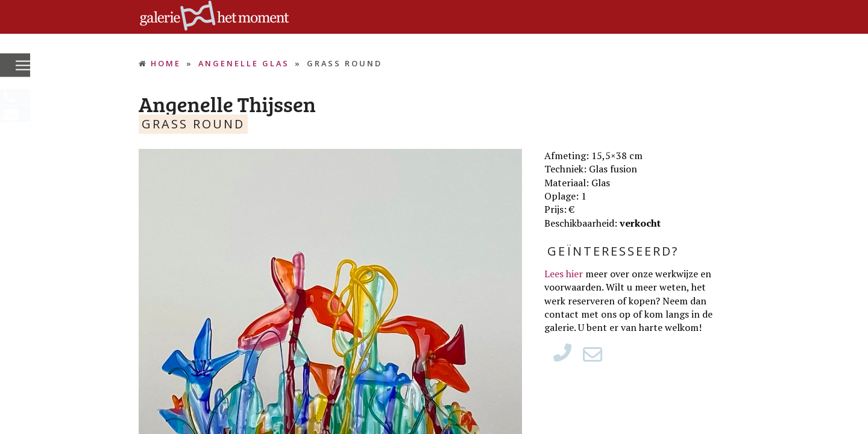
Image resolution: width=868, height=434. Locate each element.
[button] (23, 66)
